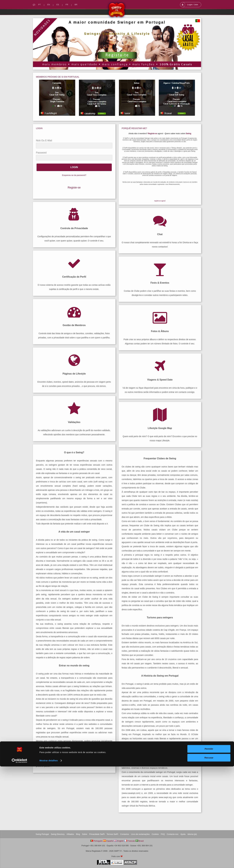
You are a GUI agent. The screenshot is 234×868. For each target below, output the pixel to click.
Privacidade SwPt (97, 834)
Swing (189, 134)
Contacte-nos (173, 834)
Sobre (85, 834)
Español (110, 841)
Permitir (209, 850)
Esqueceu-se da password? (74, 175)
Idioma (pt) (192, 834)
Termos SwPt (112, 834)
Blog (78, 834)
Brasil (141, 841)
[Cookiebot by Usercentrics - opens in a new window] (19, 862)
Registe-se (74, 188)
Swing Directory (58, 834)
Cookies (155, 834)
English (120, 841)
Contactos (125, 834)
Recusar (209, 859)
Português (98, 841)
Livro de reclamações (140, 834)
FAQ (163, 834)
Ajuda (183, 834)
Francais (131, 841)
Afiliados (70, 834)
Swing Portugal (42, 834)
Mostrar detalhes (49, 862)
